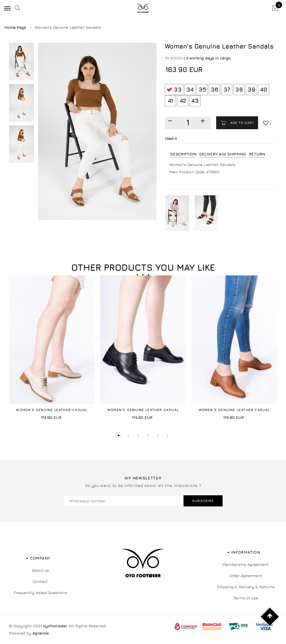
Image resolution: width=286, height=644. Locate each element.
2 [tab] (128, 435)
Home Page (15, 27)
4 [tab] (148, 435)
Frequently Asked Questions (40, 593)
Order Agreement (246, 575)
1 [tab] (119, 435)
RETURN (257, 154)
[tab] (183, 154)
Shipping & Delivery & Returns (246, 587)
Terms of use (246, 598)
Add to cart (241, 123)
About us (40, 570)
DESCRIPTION (183, 154)
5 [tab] (158, 435)
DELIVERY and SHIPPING (223, 154)
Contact (40, 581)
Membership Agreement (246, 564)
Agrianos (41, 633)
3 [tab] (138, 435)
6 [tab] (167, 435)
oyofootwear (55, 626)
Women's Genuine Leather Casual (52, 410)
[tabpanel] (52, 349)
